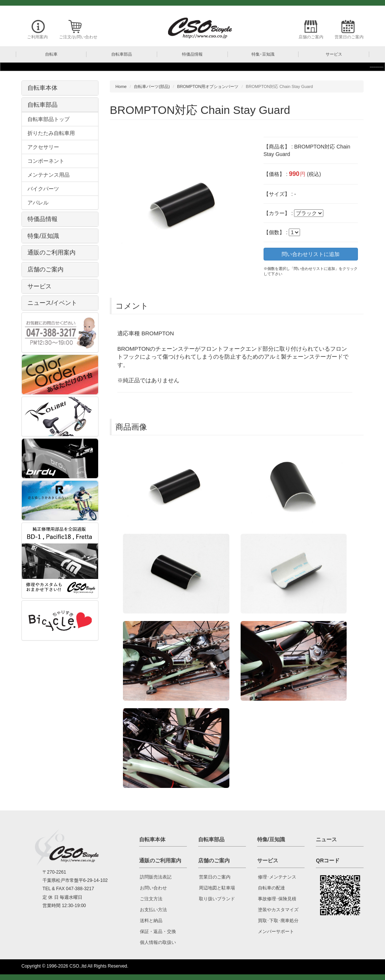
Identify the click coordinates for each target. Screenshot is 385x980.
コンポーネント (46, 161)
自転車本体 (42, 88)
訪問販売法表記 (156, 877)
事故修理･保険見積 (277, 899)
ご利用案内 (37, 37)
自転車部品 (42, 105)
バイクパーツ (43, 189)
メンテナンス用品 (49, 175)
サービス (39, 286)
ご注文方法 (151, 899)
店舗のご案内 (311, 37)
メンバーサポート (276, 932)
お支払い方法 (153, 910)
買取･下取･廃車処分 (278, 921)
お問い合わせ (153, 888)
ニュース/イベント (52, 303)
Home (121, 86)
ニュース (326, 839)
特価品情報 (42, 219)
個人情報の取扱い (158, 942)
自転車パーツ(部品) (152, 86)
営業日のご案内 (349, 37)
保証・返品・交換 (158, 932)
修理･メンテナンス (277, 877)
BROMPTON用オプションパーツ (208, 86)
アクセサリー (43, 147)
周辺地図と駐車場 (217, 888)
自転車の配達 (271, 888)
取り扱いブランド (217, 899)
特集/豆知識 (43, 236)
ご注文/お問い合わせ (78, 37)
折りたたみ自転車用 (51, 133)
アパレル (38, 203)
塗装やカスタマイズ (278, 910)
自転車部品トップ (49, 119)
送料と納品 (151, 921)
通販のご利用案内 (52, 252)
